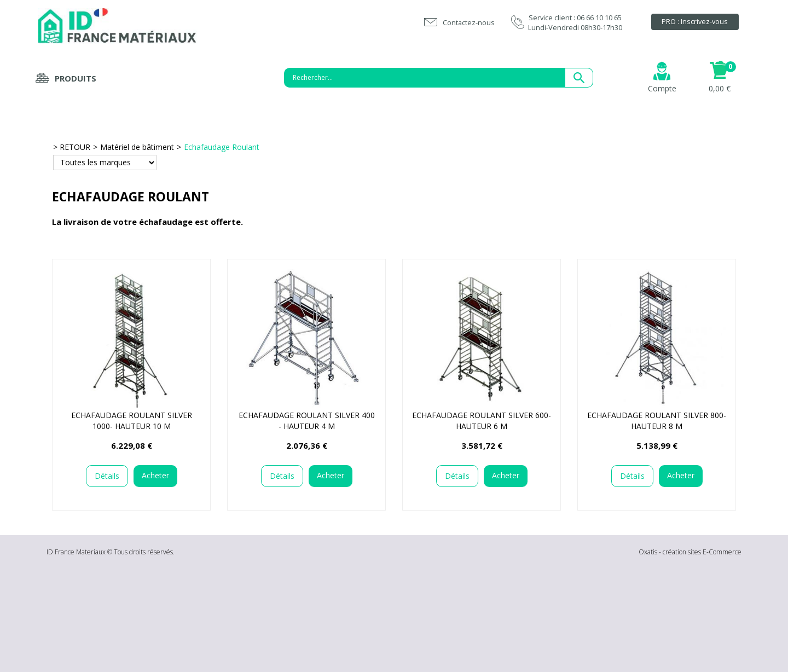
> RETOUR (72, 147)
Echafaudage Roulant (222, 147)
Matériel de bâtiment (137, 147)
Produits (76, 78)
